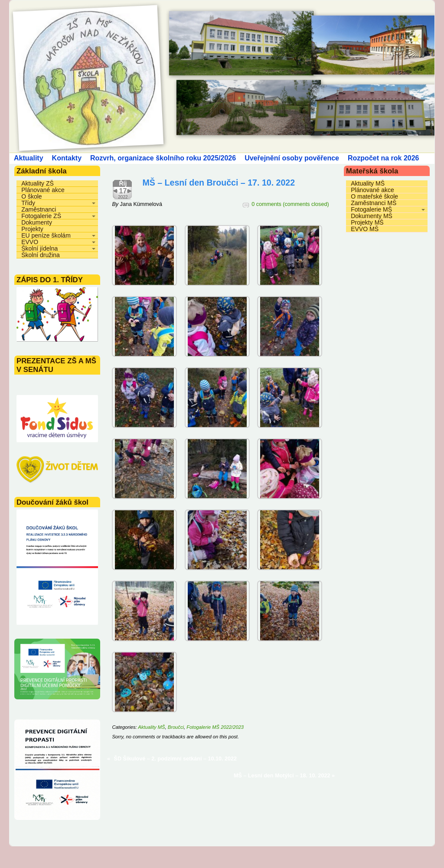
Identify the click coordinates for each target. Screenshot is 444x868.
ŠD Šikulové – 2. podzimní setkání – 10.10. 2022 (176, 759)
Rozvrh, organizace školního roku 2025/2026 (163, 158)
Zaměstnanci (39, 209)
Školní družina (41, 255)
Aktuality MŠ (151, 727)
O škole (31, 196)
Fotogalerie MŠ (371, 209)
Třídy (28, 203)
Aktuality (29, 158)
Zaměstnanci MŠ (374, 203)
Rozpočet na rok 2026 (384, 158)
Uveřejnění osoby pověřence (292, 158)
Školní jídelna (39, 248)
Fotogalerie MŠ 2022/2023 (215, 727)
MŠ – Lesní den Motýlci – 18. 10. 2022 (282, 776)
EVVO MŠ (365, 229)
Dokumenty (37, 222)
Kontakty (67, 158)
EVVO (30, 242)
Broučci (176, 727)
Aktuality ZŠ (38, 183)
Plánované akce (43, 190)
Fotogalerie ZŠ (41, 216)
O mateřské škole (374, 196)
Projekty (32, 229)
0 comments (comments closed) (290, 204)
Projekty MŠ (367, 222)
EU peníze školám (46, 235)
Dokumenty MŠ (372, 216)
